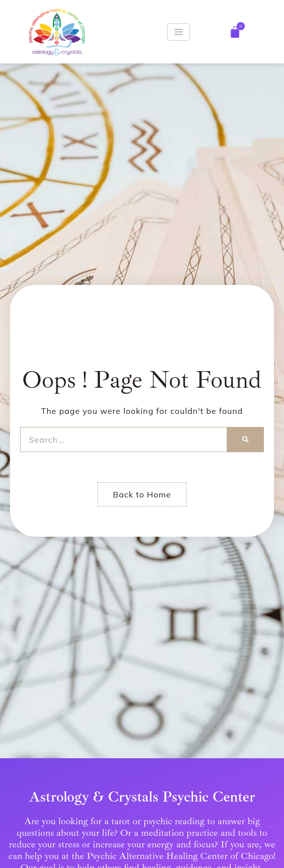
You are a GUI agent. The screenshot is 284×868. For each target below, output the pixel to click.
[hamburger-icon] (179, 32)
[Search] (246, 440)
